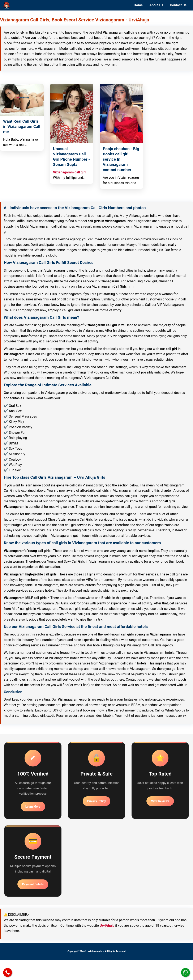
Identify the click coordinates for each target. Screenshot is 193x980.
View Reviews (160, 801)
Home (138, 5)
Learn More (33, 807)
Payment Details (33, 884)
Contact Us (178, 5)
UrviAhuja (107, 926)
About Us (156, 5)
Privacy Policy (97, 801)
